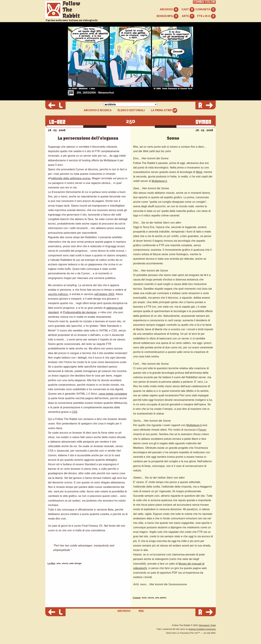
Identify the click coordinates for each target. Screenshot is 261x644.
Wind (199, 172)
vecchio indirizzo (58, 294)
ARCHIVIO (169, 10)
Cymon (137, 598)
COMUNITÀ (205, 10)
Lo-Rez (51, 563)
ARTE (188, 16)
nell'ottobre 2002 (104, 294)
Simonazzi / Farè (207, 625)
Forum (202, 430)
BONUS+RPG (168, 16)
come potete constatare (113, 394)
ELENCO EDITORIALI (131, 110)
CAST (188, 10)
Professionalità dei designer (80, 312)
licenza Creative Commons (202, 629)
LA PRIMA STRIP (164, 110)
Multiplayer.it (159, 181)
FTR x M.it (206, 16)
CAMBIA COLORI (204, 2)
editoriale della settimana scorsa (71, 178)
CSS (75, 412)
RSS (141, 611)
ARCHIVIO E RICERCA (98, 110)
